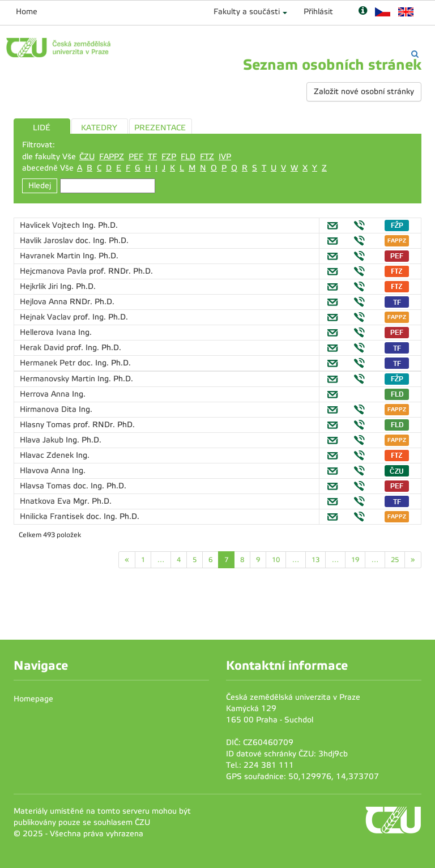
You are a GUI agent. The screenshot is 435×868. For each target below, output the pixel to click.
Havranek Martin (51, 256)
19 (355, 560)
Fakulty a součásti (247, 12)
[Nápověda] (363, 12)
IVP (225, 157)
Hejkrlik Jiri (40, 286)
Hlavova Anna (46, 471)
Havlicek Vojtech (51, 225)
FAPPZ (112, 157)
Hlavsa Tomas (46, 486)
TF (152, 157)
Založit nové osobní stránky (364, 92)
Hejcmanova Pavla (54, 271)
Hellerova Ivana (49, 332)
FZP (169, 157)
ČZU (87, 157)
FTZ (207, 157)
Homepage (33, 699)
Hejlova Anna (45, 302)
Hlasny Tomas (46, 425)
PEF (136, 157)
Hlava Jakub (43, 440)
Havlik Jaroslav (48, 241)
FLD (188, 157)
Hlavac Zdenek (48, 455)
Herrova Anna (46, 394)
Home (27, 12)
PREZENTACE (160, 128)
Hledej (40, 186)
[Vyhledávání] (415, 54)
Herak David (43, 348)
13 (315, 560)
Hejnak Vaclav (46, 317)
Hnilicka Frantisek (53, 516)
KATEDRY (99, 128)
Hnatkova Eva (46, 501)
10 (276, 560)
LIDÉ (42, 128)
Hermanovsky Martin (59, 379)
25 (395, 560)
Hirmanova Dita (49, 409)
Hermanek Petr (49, 363)
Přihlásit (318, 12)
